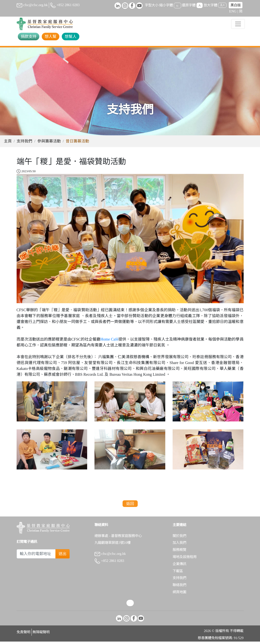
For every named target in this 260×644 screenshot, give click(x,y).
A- (177, 5)
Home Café (109, 342)
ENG (233, 11)
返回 (130, 506)
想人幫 (51, 37)
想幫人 (71, 37)
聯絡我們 (179, 587)
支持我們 (24, 144)
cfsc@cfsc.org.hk (32, 5)
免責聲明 (23, 634)
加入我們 (179, 545)
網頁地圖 (179, 594)
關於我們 (179, 538)
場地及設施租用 (185, 559)
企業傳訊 (179, 566)
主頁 (8, 144)
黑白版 (236, 5)
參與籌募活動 (49, 144)
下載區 (178, 573)
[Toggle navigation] (238, 24)
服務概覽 (179, 552)
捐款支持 (29, 37)
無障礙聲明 (41, 634)
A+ (222, 5)
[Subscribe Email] (36, 556)
